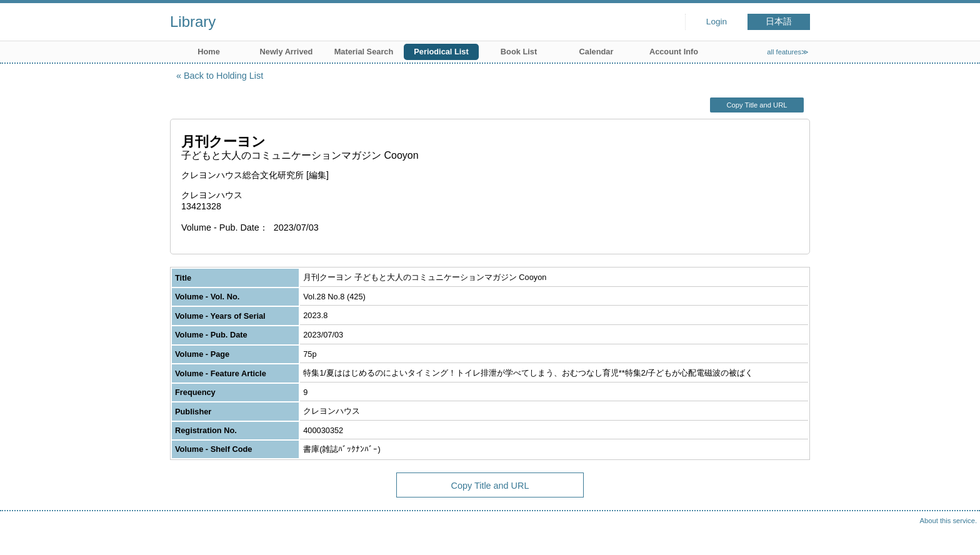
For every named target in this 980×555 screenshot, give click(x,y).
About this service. (948, 521)
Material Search (364, 52)
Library (193, 22)
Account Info (674, 52)
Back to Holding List (223, 76)
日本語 (779, 22)
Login (717, 22)
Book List (519, 52)
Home (209, 52)
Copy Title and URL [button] (757, 105)
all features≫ (788, 52)
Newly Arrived (287, 52)
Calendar (597, 52)
